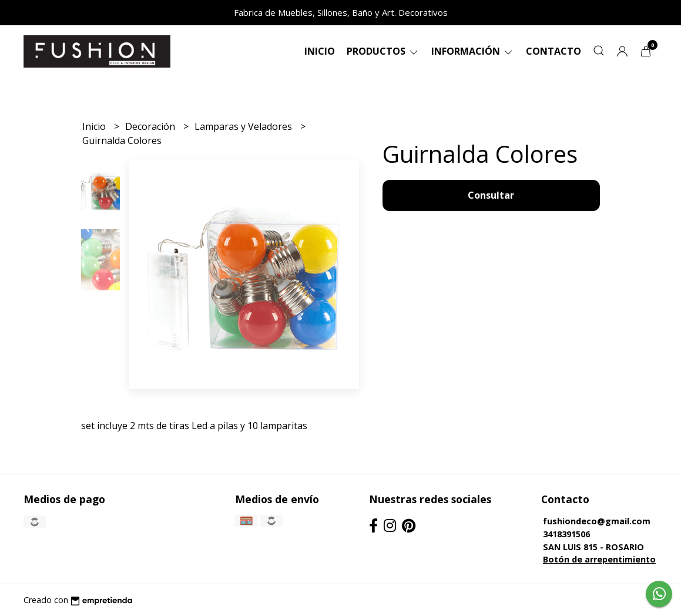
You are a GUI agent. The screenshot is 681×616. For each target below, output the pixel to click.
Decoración (151, 126)
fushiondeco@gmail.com (597, 521)
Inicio (320, 51)
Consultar (491, 195)
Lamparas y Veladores (244, 126)
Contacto (553, 51)
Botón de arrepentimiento (599, 559)
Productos (383, 51)
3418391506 (566, 534)
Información (473, 51)
